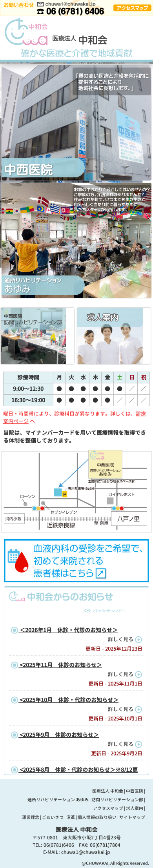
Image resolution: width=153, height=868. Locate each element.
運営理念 (31, 817)
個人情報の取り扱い (97, 817)
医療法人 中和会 (108, 791)
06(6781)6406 (59, 845)
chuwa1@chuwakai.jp (86, 852)
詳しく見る (125, 639)
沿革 (71, 817)
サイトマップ (132, 817)
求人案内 (135, 808)
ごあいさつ (53, 817)
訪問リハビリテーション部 (117, 800)
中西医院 (135, 791)
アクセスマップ (108, 808)
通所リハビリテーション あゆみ (58, 800)
